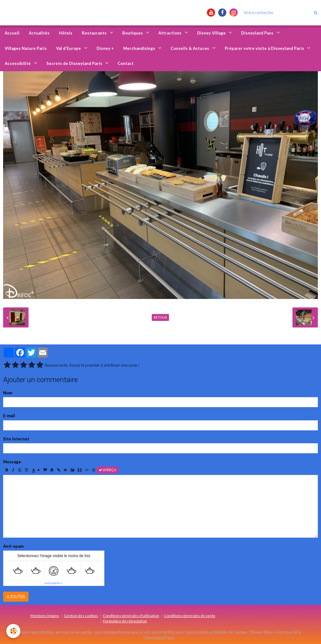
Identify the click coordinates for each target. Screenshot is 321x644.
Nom (8, 393)
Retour (160, 317)
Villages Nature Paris (26, 48)
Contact (126, 63)
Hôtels (66, 33)
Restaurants (95, 33)
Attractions (170, 33)
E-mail (9, 416)
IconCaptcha (53, 583)
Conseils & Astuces (190, 48)
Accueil (12, 33)
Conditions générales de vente (190, 615)
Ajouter (16, 597)
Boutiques (133, 33)
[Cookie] (13, 631)
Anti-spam (13, 546)
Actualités (39, 33)
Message (12, 462)
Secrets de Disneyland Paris (75, 63)
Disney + (105, 48)
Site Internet (16, 439)
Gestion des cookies (81, 615)
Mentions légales (45, 615)
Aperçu (108, 470)
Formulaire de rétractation (125, 621)
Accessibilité (18, 63)
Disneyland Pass (258, 33)
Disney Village (212, 33)
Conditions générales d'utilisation (131, 615)
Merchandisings (140, 48)
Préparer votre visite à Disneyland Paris (265, 48)
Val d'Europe (69, 48)
